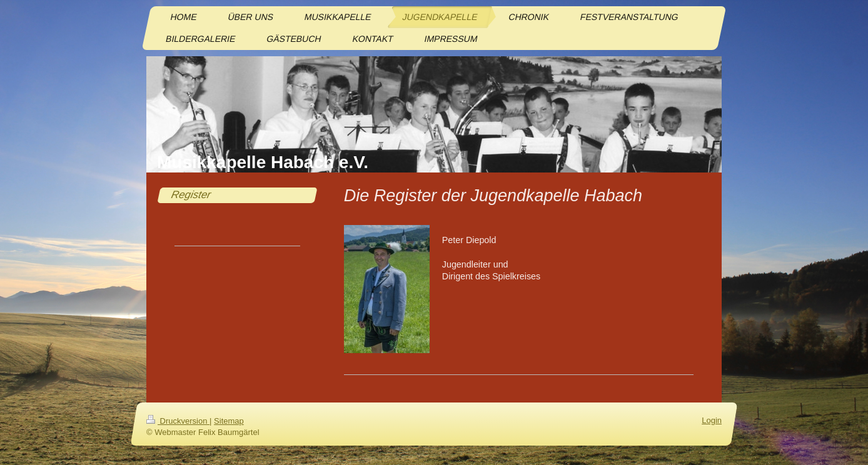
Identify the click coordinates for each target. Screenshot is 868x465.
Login (712, 420)
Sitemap (229, 421)
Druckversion (178, 421)
